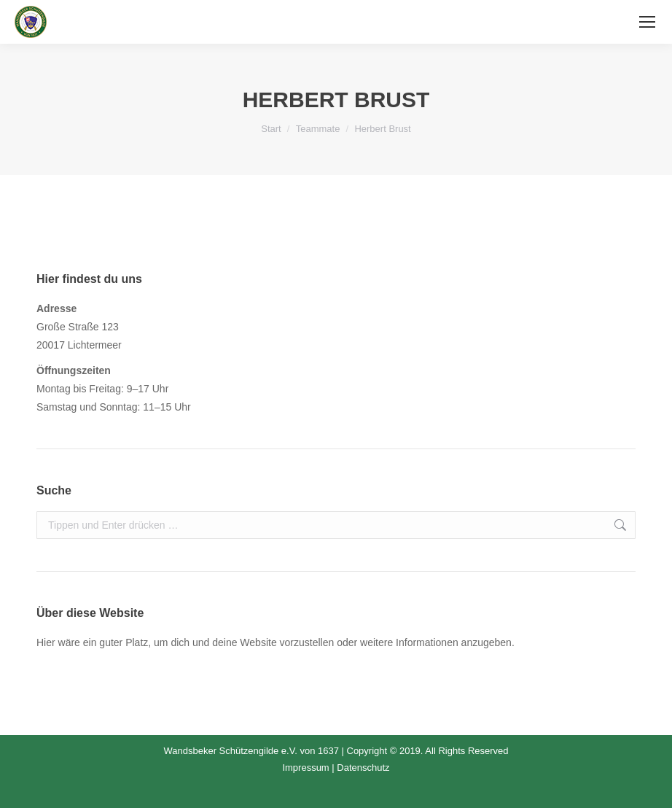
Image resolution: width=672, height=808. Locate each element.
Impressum (305, 768)
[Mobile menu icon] (647, 22)
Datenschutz (363, 768)
